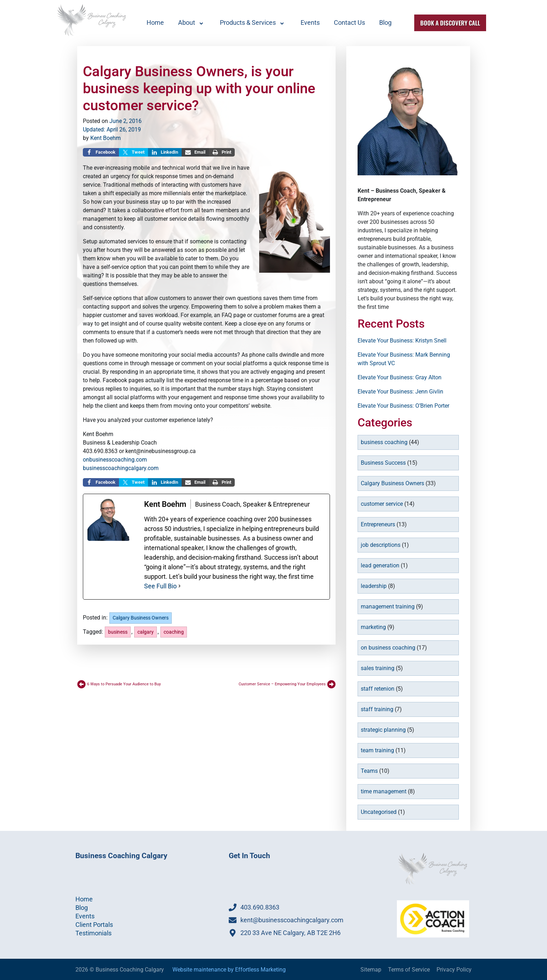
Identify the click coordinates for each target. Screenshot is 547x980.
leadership (374, 586)
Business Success (383, 463)
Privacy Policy (454, 970)
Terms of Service (409, 970)
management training (388, 607)
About (192, 23)
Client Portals (94, 925)
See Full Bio (160, 586)
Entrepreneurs (378, 524)
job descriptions (381, 545)
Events (310, 22)
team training (377, 750)
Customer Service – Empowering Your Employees (282, 684)
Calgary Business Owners (141, 618)
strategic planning (383, 730)
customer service (382, 504)
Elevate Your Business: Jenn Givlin (400, 392)
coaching (174, 632)
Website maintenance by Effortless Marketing (229, 970)
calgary (146, 632)
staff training (377, 709)
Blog (385, 22)
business (118, 632)
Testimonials (93, 933)
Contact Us (349, 22)
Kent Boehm (106, 138)
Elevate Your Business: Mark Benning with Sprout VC (404, 359)
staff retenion (378, 689)
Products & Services (253, 23)
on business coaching (388, 648)
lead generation (380, 565)
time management (384, 791)
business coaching (384, 442)
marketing (373, 627)
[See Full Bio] (180, 586)
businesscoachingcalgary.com (121, 468)
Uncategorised (379, 812)
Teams (369, 771)
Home (155, 22)
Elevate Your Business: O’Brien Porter (403, 406)
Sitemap (371, 970)
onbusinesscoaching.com (115, 460)
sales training (378, 668)
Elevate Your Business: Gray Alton (400, 377)
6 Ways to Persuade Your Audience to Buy (124, 684)
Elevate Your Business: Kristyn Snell (402, 341)
